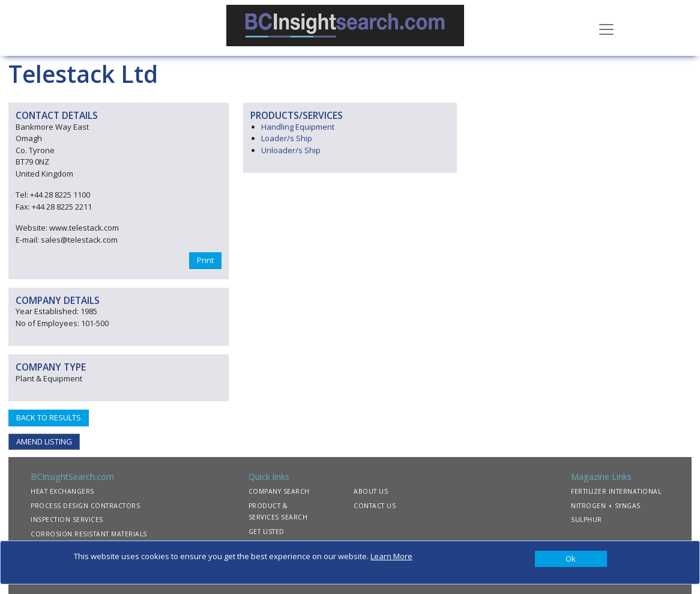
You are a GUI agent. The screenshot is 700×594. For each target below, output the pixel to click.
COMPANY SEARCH (279, 491)
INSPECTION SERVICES (67, 520)
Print (205, 260)
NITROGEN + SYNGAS (606, 506)
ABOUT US (371, 491)
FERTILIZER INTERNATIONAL (616, 491)
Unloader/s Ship (291, 150)
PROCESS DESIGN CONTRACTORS (85, 506)
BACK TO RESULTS (49, 417)
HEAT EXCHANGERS (62, 491)
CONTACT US (375, 506)
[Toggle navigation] (606, 28)
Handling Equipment (298, 127)
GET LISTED (267, 532)
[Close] (571, 559)
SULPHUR (587, 520)
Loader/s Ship (287, 138)
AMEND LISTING (44, 441)
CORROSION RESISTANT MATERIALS (89, 534)
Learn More (391, 556)
